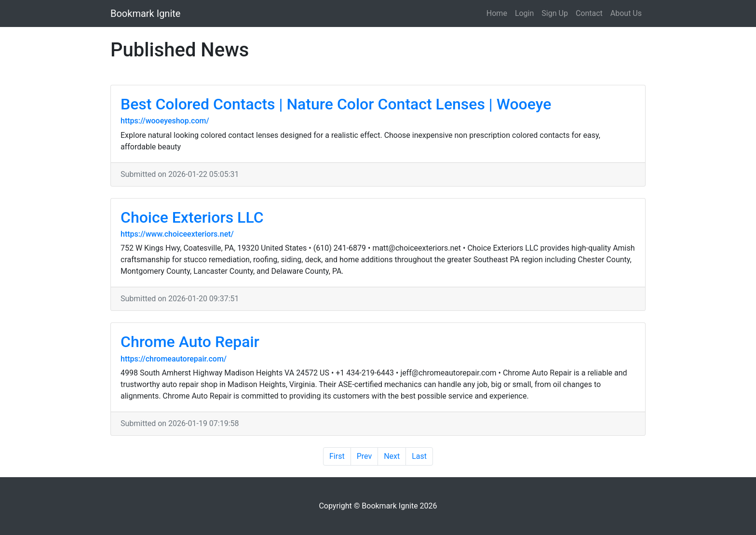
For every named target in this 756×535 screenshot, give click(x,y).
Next (392, 456)
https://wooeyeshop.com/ (165, 121)
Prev (364, 456)
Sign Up (555, 13)
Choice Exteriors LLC (192, 217)
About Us (626, 13)
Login (524, 13)
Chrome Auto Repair (190, 342)
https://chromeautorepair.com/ (174, 359)
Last (419, 456)
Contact (589, 13)
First (337, 456)
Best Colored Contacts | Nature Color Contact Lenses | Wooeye (336, 104)
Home (497, 13)
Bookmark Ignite (145, 13)
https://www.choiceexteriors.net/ (177, 234)
